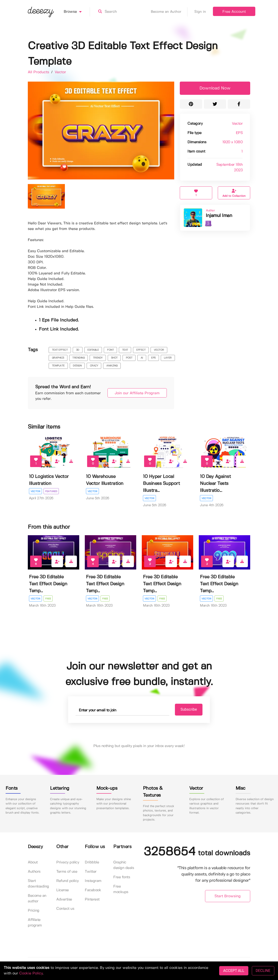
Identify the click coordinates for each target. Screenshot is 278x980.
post (129, 358)
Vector (60, 72)
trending (78, 358)
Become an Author (169, 12)
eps (153, 358)
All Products (39, 72)
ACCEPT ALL (234, 971)
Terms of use (67, 872)
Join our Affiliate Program (135, 393)
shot (114, 358)
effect (141, 350)
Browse (77, 12)
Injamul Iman (219, 216)
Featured (51, 491)
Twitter (91, 872)
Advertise (64, 900)
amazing (112, 366)
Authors (34, 872)
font (110, 350)
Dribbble (92, 863)
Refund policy (68, 881)
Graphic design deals (124, 865)
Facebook (93, 890)
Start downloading (38, 884)
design (77, 366)
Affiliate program (35, 923)
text (125, 350)
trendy (98, 358)
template (58, 366)
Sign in (200, 12)
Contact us (65, 909)
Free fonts (122, 877)
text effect (60, 350)
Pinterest (92, 900)
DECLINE (263, 971)
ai (142, 358)
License (63, 890)
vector (159, 350)
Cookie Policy (31, 973)
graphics (58, 358)
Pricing (34, 911)
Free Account (234, 12)
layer (168, 358)
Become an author (37, 899)
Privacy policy (68, 863)
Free (48, 599)
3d (78, 350)
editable (93, 350)
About (33, 863)
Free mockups (121, 889)
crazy (94, 366)
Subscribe (186, 710)
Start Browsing (228, 896)
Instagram (93, 881)
